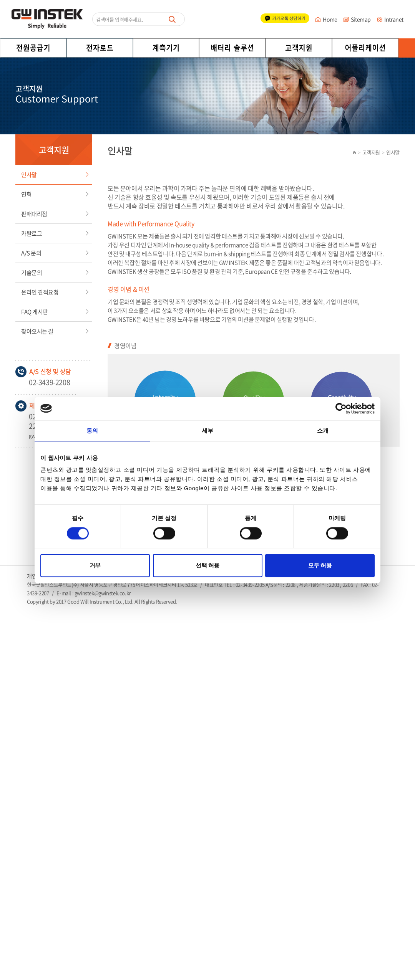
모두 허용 (320, 566)
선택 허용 (207, 566)
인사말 (29, 175)
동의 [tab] (92, 431)
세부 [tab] (207, 431)
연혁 (26, 194)
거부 (95, 566)
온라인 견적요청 (40, 292)
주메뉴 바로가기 (0, 0)
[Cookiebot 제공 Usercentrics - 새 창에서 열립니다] (341, 408)
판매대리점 (34, 214)
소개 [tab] (323, 431)
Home (330, 19)
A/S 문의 (31, 253)
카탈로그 (32, 233)
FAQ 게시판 (35, 312)
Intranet (394, 19)
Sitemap (361, 19)
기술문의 (32, 273)
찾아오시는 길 (37, 331)
